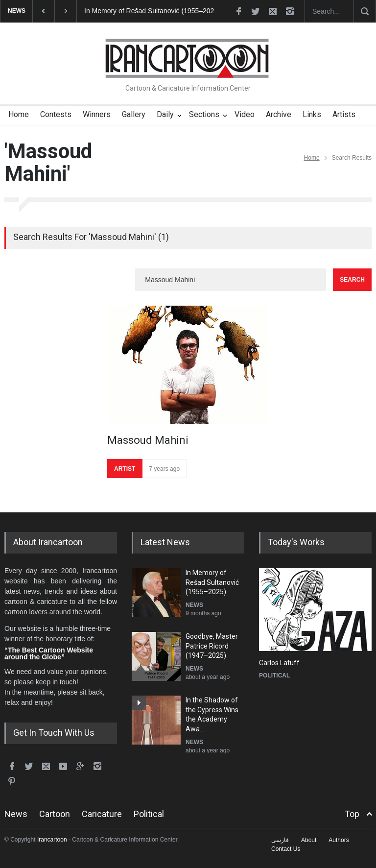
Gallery (134, 114)
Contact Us (286, 849)
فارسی (280, 840)
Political (149, 814)
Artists (344, 114)
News (16, 814)
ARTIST (125, 469)
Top (352, 814)
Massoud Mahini (148, 440)
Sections (204, 114)
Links (312, 114)
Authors (339, 840)
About (309, 840)
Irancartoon (52, 840)
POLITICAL (274, 675)
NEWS (194, 605)
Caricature (102, 814)
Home (19, 114)
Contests (56, 114)
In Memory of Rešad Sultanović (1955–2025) (152, 11)
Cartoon (55, 814)
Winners (97, 114)
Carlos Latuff (279, 663)
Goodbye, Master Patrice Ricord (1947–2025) (212, 646)
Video (245, 114)
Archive (279, 114)
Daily (165, 114)
